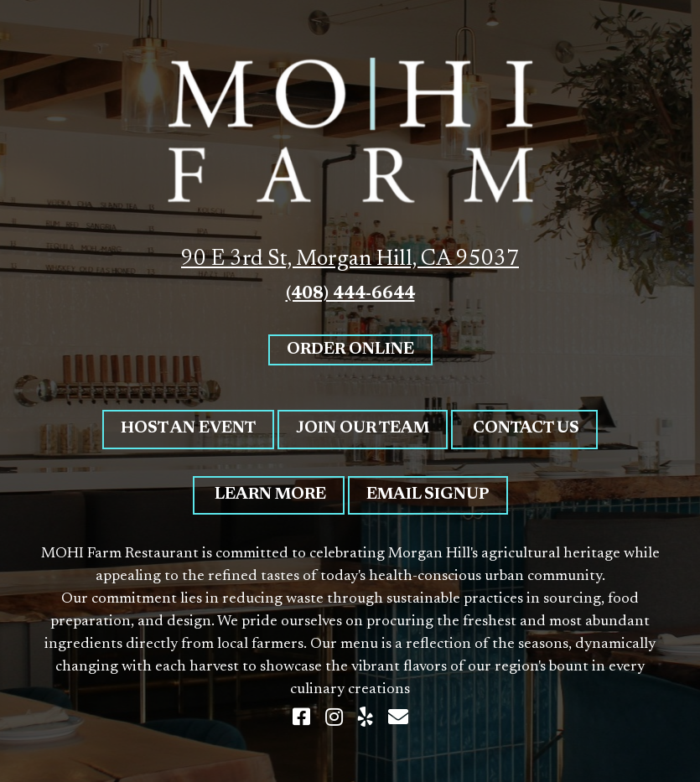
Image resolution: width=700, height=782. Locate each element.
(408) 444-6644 (350, 295)
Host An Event (188, 429)
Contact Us (524, 429)
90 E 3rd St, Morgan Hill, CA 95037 (350, 260)
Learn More (269, 495)
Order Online (350, 350)
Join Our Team (363, 429)
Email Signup (428, 495)
